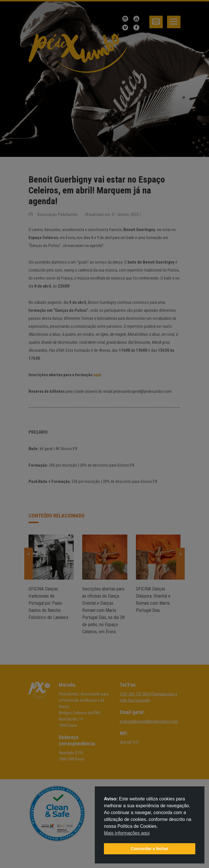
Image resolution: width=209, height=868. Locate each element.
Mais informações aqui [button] (127, 833)
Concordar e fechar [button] (150, 849)
